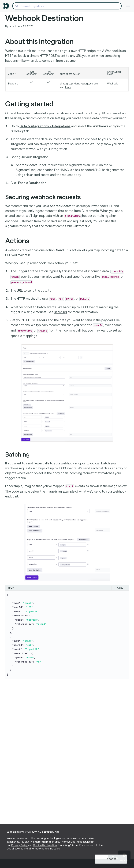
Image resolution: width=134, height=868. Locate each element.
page (86, 83)
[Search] (67, 6)
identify (78, 83)
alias (63, 83)
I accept (111, 859)
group (69, 83)
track (68, 87)
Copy (120, 588)
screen (94, 83)
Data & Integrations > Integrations (45, 126)
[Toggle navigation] (128, 6)
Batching (60, 312)
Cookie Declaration (45, 846)
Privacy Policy (19, 846)
